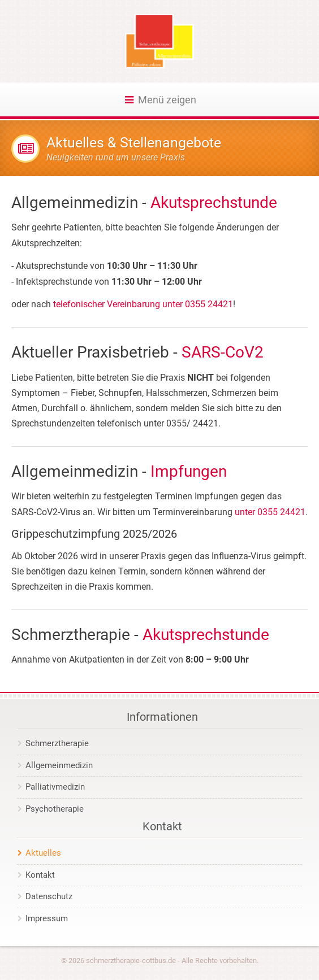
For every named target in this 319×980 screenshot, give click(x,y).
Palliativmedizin (55, 787)
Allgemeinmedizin (59, 765)
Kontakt (40, 875)
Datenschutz (49, 896)
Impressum (47, 918)
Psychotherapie (55, 809)
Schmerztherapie (57, 743)
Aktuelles (43, 853)
